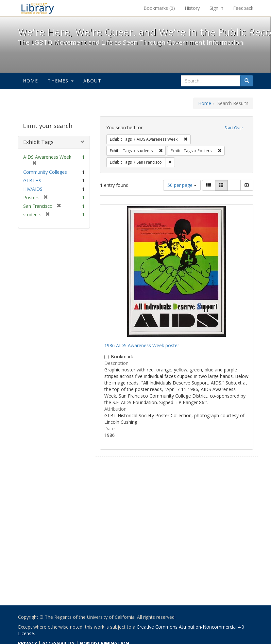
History (192, 8)
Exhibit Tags (38, 142)
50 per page (182, 185)
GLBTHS (32, 180)
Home (31, 81)
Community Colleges (45, 172)
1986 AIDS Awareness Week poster (142, 345)
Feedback (243, 8)
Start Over (234, 128)
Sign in (216, 8)
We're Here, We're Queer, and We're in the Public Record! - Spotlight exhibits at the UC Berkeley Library (38, 8)
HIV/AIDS (33, 189)
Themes (60, 81)
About (92, 81)
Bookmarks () (159, 8)
